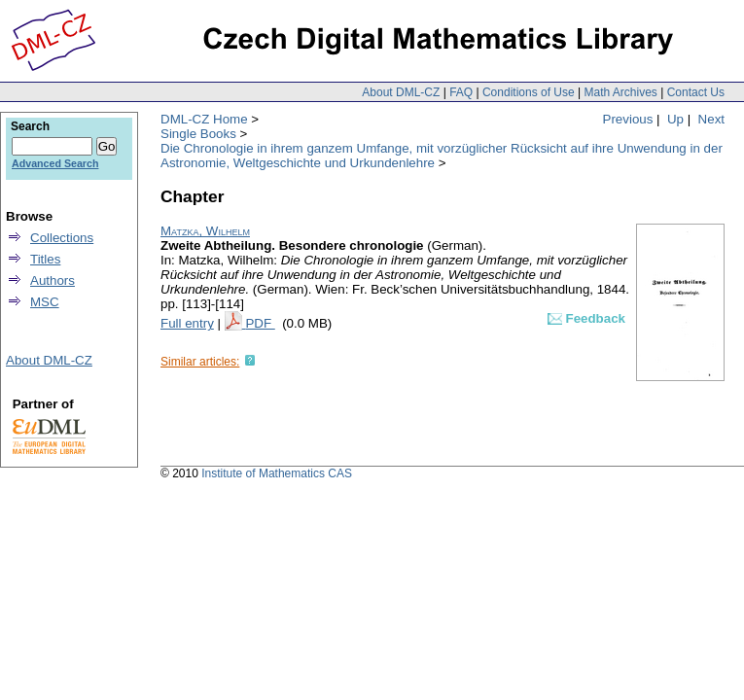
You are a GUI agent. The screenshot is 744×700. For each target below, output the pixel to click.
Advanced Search (55, 163)
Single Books (198, 134)
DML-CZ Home (204, 119)
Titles (45, 259)
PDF (260, 323)
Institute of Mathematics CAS (277, 473)
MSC (45, 302)
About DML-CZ (401, 92)
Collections (62, 238)
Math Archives (620, 92)
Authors (53, 280)
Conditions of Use (529, 92)
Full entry (187, 323)
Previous (628, 119)
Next (711, 119)
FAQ (461, 92)
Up (675, 119)
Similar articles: (200, 362)
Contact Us (696, 92)
